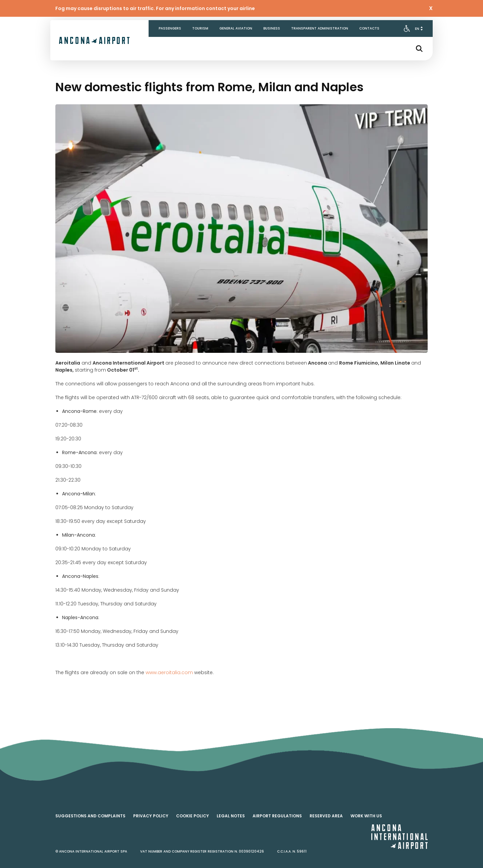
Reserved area (326, 816)
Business (272, 28)
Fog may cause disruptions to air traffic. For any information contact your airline (155, 8)
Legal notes (231, 816)
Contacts (369, 28)
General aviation (236, 28)
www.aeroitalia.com (169, 672)
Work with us (366, 816)
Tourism (200, 28)
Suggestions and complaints (90, 816)
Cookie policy (193, 816)
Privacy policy (151, 816)
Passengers (170, 28)
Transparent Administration (320, 28)
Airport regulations (277, 816)
